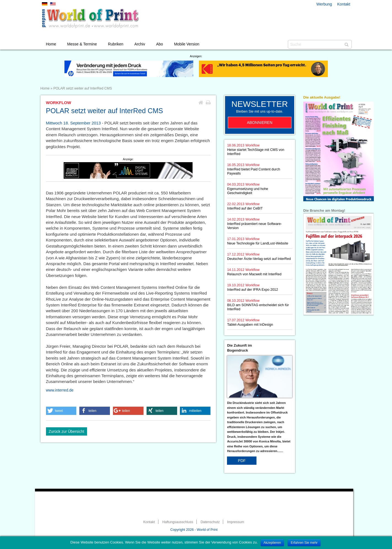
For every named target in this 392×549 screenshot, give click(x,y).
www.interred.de (60, 390)
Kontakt (344, 4)
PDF (242, 461)
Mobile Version (187, 44)
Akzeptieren (272, 543)
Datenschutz (210, 522)
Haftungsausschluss (178, 522)
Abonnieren (260, 123)
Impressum (236, 522)
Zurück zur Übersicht (67, 431)
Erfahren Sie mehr (304, 543)
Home (51, 44)
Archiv (140, 44)
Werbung (324, 4)
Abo (160, 44)
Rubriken (116, 44)
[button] (61, 411)
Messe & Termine (82, 44)
